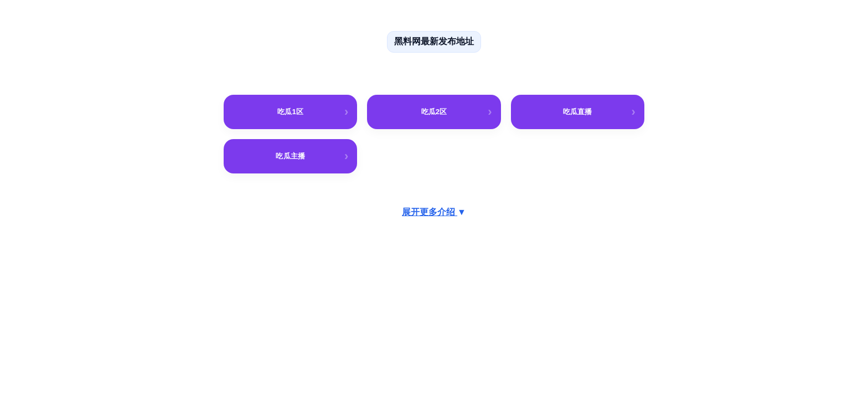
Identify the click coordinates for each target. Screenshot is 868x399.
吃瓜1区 (290, 112)
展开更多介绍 (434, 212)
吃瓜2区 (434, 112)
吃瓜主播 (290, 156)
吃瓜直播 (577, 112)
